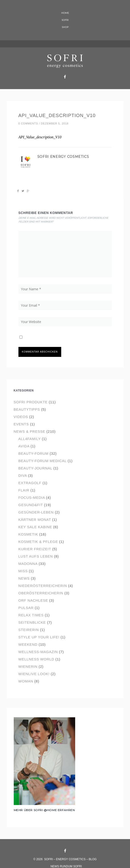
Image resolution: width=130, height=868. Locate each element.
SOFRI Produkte (31, 402)
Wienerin (28, 666)
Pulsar (26, 608)
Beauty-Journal (35, 468)
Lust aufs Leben (36, 556)
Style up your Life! (39, 637)
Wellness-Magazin (38, 652)
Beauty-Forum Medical (43, 461)
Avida (24, 446)
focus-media (32, 498)
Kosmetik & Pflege (38, 542)
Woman (26, 681)
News (24, 578)
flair (24, 490)
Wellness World (36, 659)
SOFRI (65, 20)
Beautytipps (27, 409)
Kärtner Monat (35, 520)
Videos (21, 417)
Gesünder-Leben (36, 512)
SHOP (65, 27)
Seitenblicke (32, 622)
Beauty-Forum (34, 453)
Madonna (28, 564)
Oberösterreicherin (41, 593)
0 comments (28, 123)
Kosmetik (28, 534)
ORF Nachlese (33, 600)
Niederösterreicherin (43, 586)
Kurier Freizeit (35, 549)
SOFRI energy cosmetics (63, 157)
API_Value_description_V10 (57, 115)
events (21, 424)
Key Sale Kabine (35, 527)
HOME (65, 13)
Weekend (28, 644)
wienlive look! (34, 674)
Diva (23, 475)
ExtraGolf (30, 483)
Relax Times (31, 615)
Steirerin (29, 630)
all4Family (30, 439)
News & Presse (30, 431)
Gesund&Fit (31, 505)
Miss (23, 571)
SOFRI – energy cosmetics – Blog (70, 859)
